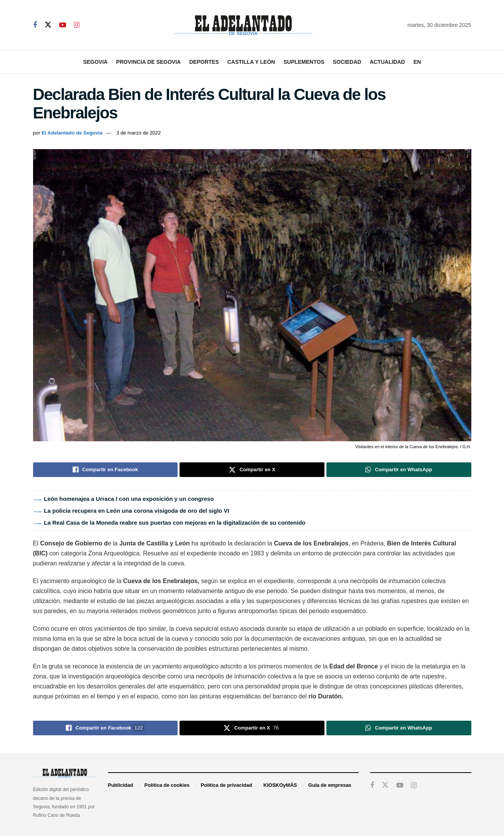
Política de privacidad (226, 785)
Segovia (95, 62)
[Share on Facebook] (106, 470)
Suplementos (304, 62)
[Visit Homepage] (243, 25)
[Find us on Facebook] (35, 25)
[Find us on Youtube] (63, 25)
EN (417, 62)
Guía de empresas (330, 785)
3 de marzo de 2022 (139, 133)
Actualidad (388, 62)
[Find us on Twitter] (48, 25)
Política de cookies (167, 785)
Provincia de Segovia (148, 62)
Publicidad (121, 785)
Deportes (204, 62)
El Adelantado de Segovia (72, 133)
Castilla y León (251, 62)
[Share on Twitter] (252, 470)
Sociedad (347, 62)
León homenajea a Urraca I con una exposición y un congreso (129, 499)
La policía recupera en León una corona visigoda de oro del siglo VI (136, 511)
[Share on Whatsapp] (399, 470)
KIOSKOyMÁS (280, 785)
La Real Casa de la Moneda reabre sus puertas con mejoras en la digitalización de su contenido (175, 523)
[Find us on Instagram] (77, 25)
